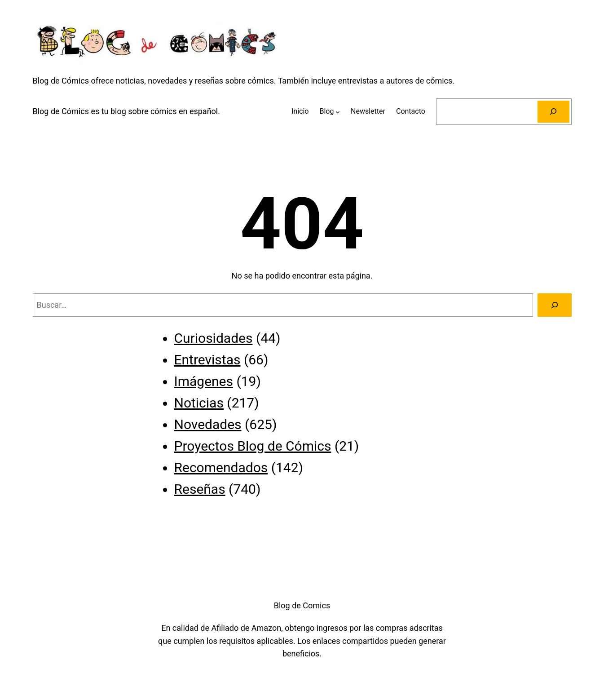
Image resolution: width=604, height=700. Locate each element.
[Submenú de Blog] (338, 111)
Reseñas (200, 489)
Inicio (300, 111)
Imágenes (204, 381)
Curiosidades (214, 338)
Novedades (208, 424)
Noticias (199, 403)
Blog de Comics (302, 605)
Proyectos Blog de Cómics (253, 446)
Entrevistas (207, 360)
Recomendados (221, 467)
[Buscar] (553, 112)
